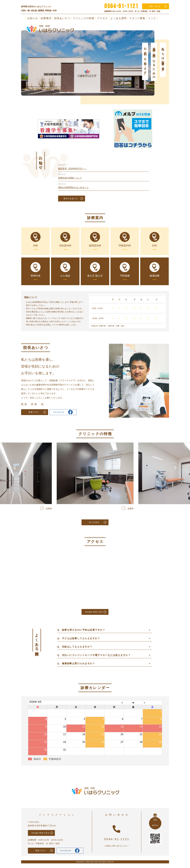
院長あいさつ (62, 18)
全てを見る (94, 522)
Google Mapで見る (94, 612)
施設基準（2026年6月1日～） (73, 169)
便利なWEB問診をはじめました (74, 187)
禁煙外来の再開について (70, 178)
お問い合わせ (155, 6)
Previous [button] (15, 54)
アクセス (102, 18)
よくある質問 (118, 18)
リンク (152, 18)
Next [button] (176, 54)
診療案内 (46, 18)
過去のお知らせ (71, 199)
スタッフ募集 (137, 18)
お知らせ (33, 18)
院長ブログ (34, 412)
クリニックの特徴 (84, 18)
